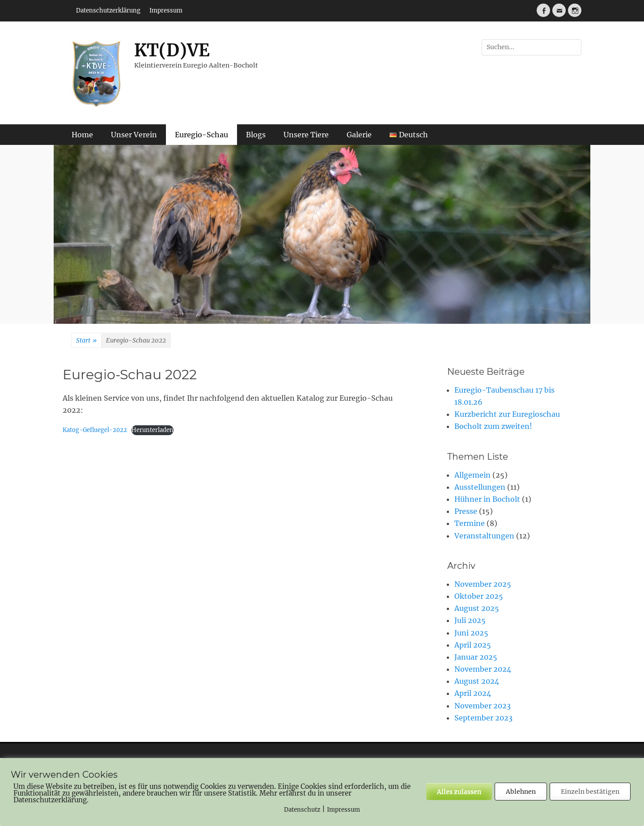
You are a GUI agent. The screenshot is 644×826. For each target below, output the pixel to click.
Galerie (359, 135)
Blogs (256, 135)
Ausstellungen (480, 487)
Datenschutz (302, 810)
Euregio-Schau (201, 135)
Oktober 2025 (479, 596)
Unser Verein (134, 135)
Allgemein (472, 475)
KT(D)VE (172, 50)
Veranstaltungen (484, 536)
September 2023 (483, 718)
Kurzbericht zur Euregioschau (507, 414)
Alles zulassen (459, 792)
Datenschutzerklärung (108, 11)
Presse (466, 511)
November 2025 (483, 584)
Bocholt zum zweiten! (493, 426)
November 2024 (483, 669)
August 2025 (477, 608)
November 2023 (483, 706)
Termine (470, 523)
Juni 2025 (471, 633)
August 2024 (477, 681)
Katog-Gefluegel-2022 (95, 430)
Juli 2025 (470, 620)
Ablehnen (521, 792)
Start (86, 341)
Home (82, 135)
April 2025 (473, 645)
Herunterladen (153, 430)
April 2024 (473, 693)
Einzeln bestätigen (590, 792)
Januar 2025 (476, 657)
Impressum (166, 11)
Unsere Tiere (306, 135)
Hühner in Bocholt (487, 499)
